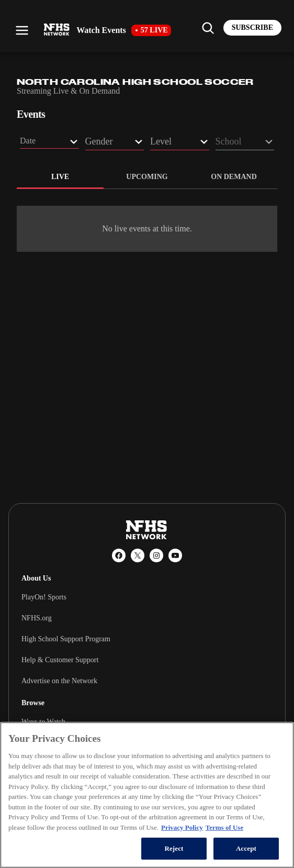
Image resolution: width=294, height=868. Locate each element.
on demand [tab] (234, 177)
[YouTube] (175, 555)
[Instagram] (156, 555)
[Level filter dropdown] (180, 143)
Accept (246, 848)
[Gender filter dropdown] (115, 143)
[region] (147, 795)
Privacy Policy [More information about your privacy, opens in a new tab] (182, 827)
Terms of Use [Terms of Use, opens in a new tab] (224, 827)
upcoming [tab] (147, 177)
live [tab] (60, 177)
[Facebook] (119, 555)
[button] (49, 142)
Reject (174, 848)
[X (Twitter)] (138, 555)
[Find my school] (208, 28)
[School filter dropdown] (245, 143)
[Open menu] (22, 30)
